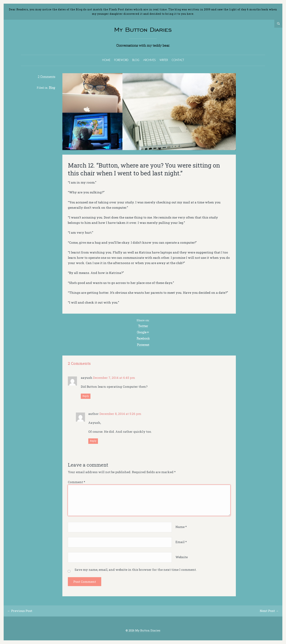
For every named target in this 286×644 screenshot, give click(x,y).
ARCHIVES (149, 60)
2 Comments (46, 77)
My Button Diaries (143, 30)
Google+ (143, 332)
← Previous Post (20, 611)
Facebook (143, 338)
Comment (77, 482)
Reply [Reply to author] (93, 441)
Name (181, 527)
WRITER (164, 60)
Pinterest (143, 345)
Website (182, 557)
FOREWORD (121, 60)
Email (181, 542)
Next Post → (269, 611)
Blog (52, 88)
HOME (106, 60)
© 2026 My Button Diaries (143, 630)
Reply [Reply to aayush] (86, 396)
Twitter (143, 326)
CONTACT (178, 60)
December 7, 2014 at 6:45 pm (114, 378)
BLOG (136, 60)
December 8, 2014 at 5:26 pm (120, 414)
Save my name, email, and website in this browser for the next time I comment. (136, 570)
